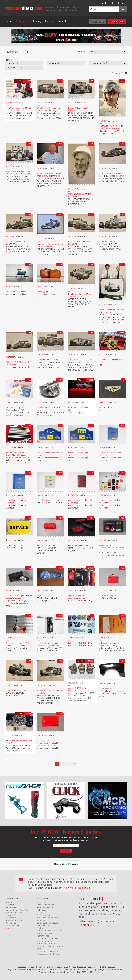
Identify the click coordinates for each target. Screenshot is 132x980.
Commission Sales (14, 913)
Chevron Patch (106, 407)
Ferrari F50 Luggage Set (78, 545)
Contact (50, 21)
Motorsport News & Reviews (50, 931)
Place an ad (117, 22)
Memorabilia (43, 941)
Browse (9, 902)
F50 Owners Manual (108, 596)
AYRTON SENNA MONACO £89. (18, 171)
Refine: (9, 60)
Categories (23, 21)
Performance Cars (45, 936)
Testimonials (11, 918)
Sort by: (82, 52)
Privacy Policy (12, 915)
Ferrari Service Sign (14, 545)
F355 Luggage (43, 292)
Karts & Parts (43, 926)
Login (112, 3)
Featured (10, 905)
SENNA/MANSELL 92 (108, 242)
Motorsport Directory (47, 944)
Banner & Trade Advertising (18, 910)
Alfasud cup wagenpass (109, 643)
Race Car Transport (46, 907)
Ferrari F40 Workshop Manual (50, 500)
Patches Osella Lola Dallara (80, 643)
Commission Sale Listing (48, 923)
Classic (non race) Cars (47, 938)
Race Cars (41, 902)
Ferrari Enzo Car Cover (46, 545)
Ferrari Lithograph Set (15, 408)
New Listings (11, 907)
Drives (40, 913)
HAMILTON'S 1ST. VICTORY (16, 691)
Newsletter (65, 21)
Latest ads (97, 22)
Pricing (37, 21)
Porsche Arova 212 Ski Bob (17, 292)
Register (121, 3)
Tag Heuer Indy (43, 596)
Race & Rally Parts (45, 905)
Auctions (41, 928)
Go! (123, 9)
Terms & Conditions (14, 920)
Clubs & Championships (48, 951)
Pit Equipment (43, 915)
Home (9, 21)
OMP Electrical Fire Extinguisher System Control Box (112, 548)
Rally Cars (41, 910)
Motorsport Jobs (44, 933)
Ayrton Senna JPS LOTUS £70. (112, 173)
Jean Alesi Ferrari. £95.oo (48, 360)
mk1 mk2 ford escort (108, 689)
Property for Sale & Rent (48, 954)
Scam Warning (12, 926)
